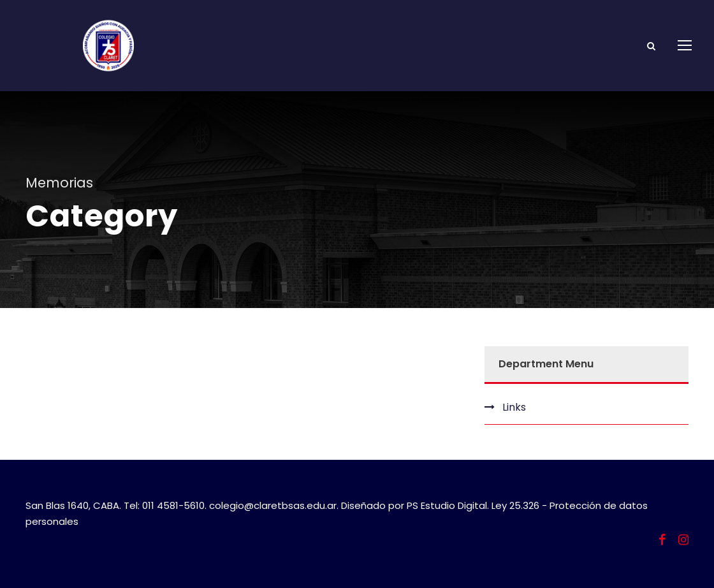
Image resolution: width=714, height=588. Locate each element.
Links (514, 407)
